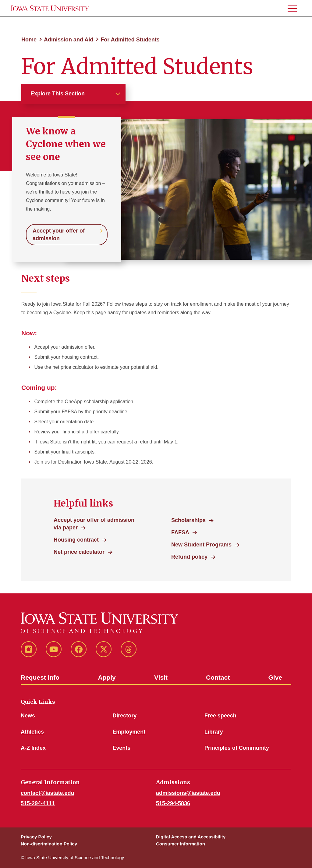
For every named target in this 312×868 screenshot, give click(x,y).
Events (121, 748)
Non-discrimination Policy (49, 844)
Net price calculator (79, 552)
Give (275, 677)
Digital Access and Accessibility (191, 837)
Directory (124, 716)
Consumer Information (181, 844)
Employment (129, 732)
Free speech (220, 716)
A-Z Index (33, 748)
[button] (295, 8)
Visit (161, 677)
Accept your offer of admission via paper (94, 524)
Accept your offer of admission (59, 235)
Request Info (40, 677)
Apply (107, 677)
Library (214, 732)
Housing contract (76, 540)
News (28, 716)
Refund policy (189, 557)
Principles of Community (237, 748)
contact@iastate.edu (48, 793)
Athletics (32, 732)
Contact (218, 677)
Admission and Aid (69, 40)
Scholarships (188, 520)
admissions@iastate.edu (188, 793)
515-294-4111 (38, 803)
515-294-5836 (173, 803)
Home (29, 40)
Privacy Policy (36, 837)
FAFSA (180, 532)
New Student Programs (201, 545)
